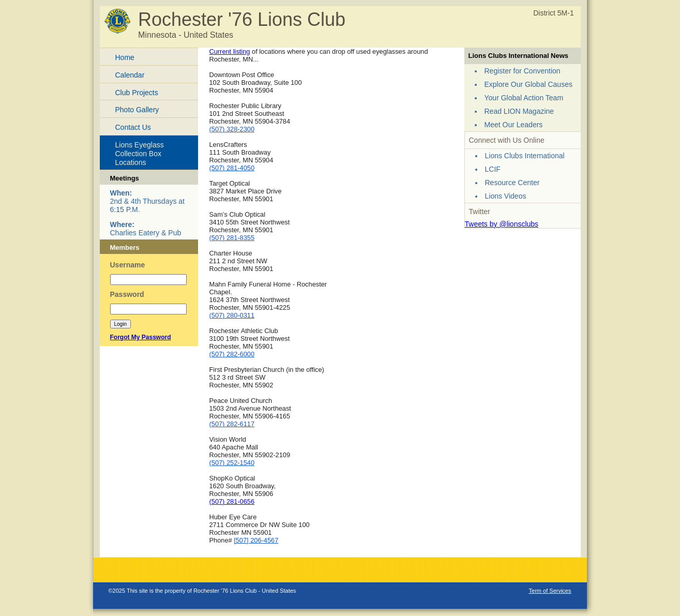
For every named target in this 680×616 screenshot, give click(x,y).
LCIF (493, 169)
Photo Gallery (137, 110)
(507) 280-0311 (232, 315)
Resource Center (512, 183)
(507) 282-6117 (232, 424)
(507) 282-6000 (232, 354)
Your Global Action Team (524, 98)
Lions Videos (506, 196)
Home (125, 57)
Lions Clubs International (525, 156)
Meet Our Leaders (514, 125)
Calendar (130, 75)
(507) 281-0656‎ (232, 501)
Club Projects (137, 93)
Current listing (230, 51)
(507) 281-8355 (232, 238)
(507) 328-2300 (232, 129)
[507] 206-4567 (256, 540)
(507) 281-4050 (232, 168)
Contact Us (133, 127)
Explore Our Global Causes (528, 84)
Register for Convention (523, 71)
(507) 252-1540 (232, 463)
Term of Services (550, 591)
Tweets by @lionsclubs (502, 224)
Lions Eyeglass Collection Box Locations (140, 154)
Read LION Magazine (519, 111)
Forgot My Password (141, 337)
